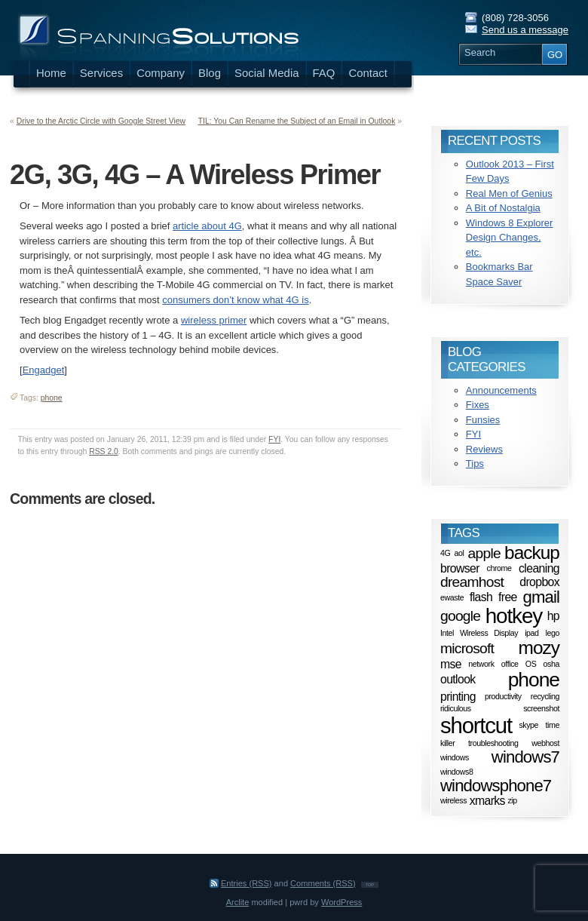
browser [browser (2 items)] (460, 568)
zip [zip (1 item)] (513, 801)
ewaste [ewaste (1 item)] (452, 597)
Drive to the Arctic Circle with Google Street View (101, 121)
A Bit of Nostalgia (503, 208)
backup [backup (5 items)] (532, 553)
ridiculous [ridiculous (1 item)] (456, 708)
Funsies (483, 420)
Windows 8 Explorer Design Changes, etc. (510, 238)
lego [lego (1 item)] (553, 633)
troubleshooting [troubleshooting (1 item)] (493, 743)
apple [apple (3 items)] (484, 553)
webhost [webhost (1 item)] (545, 743)
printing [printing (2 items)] (458, 696)
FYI (274, 439)
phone (52, 398)
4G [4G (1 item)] (445, 553)
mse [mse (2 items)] (451, 663)
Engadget (44, 370)
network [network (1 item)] (481, 664)
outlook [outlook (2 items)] (458, 679)
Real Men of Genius (509, 193)
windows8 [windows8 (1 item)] (456, 772)
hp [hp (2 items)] (553, 616)
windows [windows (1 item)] (455, 757)
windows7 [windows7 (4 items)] (525, 757)
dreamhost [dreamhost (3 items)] (472, 582)
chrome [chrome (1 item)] (499, 568)
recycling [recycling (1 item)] (545, 696)
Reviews (484, 449)
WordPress (341, 902)
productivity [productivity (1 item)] (503, 696)
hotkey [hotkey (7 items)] (514, 616)
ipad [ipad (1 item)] (531, 633)
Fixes (478, 405)
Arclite (238, 902)
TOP (370, 885)
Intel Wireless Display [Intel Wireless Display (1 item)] (479, 633)
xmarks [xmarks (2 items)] (487, 801)
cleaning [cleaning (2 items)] (539, 568)
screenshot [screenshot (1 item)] (541, 708)
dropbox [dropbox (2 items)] (539, 581)
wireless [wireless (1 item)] (453, 801)
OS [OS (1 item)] (531, 664)
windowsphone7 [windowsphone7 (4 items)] (496, 786)
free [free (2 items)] (508, 597)
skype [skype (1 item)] (528, 726)
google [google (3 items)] (460, 616)
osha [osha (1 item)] (551, 664)
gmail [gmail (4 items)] (541, 597)
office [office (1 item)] (510, 664)
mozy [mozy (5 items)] (539, 648)
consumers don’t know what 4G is (235, 300)
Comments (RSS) (323, 883)
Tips (475, 464)
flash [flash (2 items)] (481, 597)
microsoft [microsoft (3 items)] (467, 648)
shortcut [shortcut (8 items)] (476, 725)
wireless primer (214, 320)
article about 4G (207, 226)
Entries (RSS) (247, 883)
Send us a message (525, 30)
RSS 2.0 (104, 451)
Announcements (501, 390)
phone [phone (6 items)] (534, 680)
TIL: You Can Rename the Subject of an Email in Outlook (297, 121)
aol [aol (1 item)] (459, 553)
